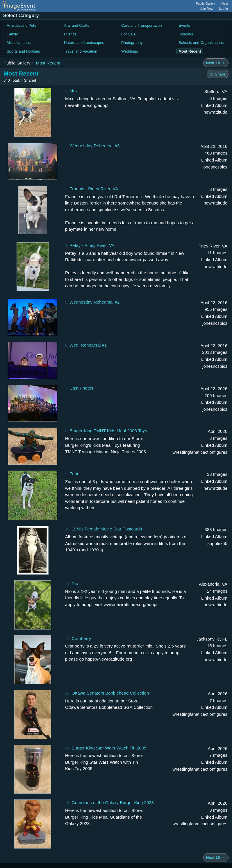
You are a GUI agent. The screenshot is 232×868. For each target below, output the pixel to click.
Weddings (130, 51)
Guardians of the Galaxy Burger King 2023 (113, 802)
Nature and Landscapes (84, 43)
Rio (75, 583)
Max (74, 91)
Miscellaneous (19, 43)
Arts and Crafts (77, 25)
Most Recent (48, 63)
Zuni (74, 474)
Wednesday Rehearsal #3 (94, 146)
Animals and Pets (21, 25)
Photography (132, 43)
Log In (223, 8)
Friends (70, 34)
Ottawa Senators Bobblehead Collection (110, 693)
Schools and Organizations (201, 43)
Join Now (207, 8)
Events (184, 25)
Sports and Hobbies (23, 51)
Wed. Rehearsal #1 (88, 345)
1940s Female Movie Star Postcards (107, 529)
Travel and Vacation (81, 51)
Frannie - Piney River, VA (94, 189)
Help (225, 3)
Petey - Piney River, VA (92, 245)
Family (12, 34)
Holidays (186, 34)
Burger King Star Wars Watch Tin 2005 (109, 748)
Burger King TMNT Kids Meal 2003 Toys (108, 431)
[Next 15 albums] (216, 63)
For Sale (128, 34)
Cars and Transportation (141, 25)
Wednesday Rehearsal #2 (94, 302)
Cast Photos (81, 388)
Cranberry (81, 638)
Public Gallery (206, 3)
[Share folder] (218, 74)
